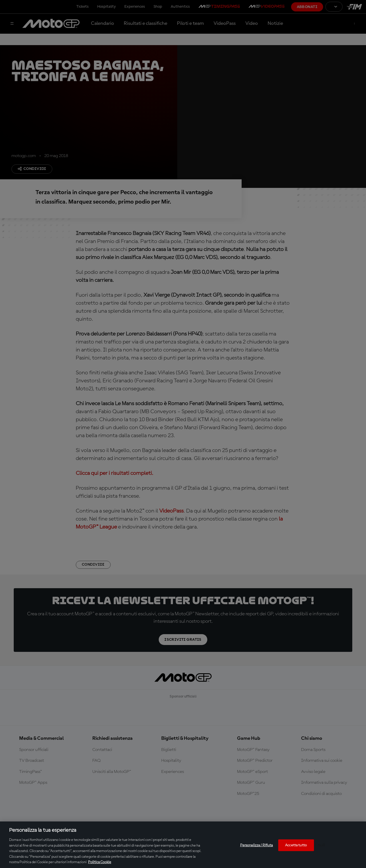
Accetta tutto (296, 845)
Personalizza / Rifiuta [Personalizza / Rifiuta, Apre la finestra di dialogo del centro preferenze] (257, 845)
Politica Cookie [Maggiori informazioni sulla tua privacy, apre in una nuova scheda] (100, 862)
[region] (183, 845)
